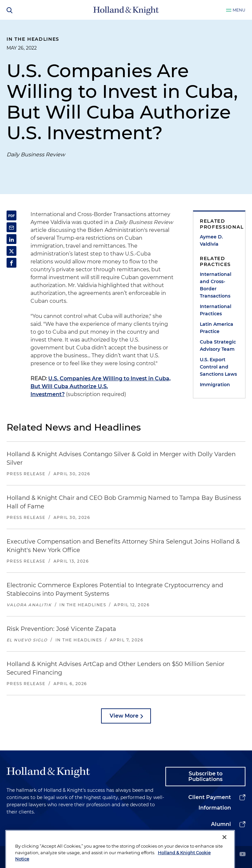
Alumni (221, 824)
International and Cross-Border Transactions (216, 285)
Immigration (215, 385)
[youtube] (242, 855)
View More (124, 716)
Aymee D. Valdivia (211, 240)
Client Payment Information (210, 802)
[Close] (224, 851)
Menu (239, 10)
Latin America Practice (217, 328)
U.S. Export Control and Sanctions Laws (218, 367)
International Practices (216, 310)
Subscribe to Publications (205, 777)
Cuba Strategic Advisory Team (218, 345)
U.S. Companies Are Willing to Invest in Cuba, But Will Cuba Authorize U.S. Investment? (101, 386)
